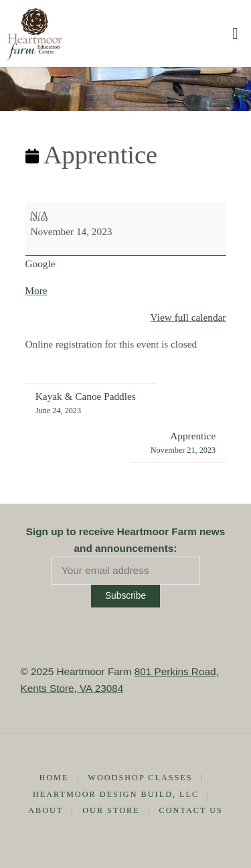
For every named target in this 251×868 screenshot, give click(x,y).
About (46, 810)
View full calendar (188, 317)
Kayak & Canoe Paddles (86, 404)
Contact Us (191, 810)
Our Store (111, 810)
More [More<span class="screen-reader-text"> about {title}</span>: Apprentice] (36, 290)
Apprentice (183, 444)
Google (40, 264)
